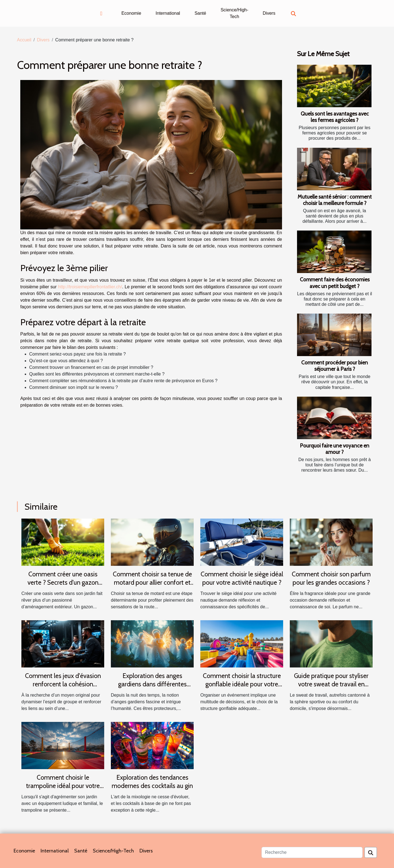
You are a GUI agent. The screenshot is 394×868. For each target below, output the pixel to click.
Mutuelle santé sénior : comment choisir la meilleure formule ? (335, 200)
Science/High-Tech (235, 13)
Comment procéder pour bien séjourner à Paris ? (335, 366)
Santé (200, 13)
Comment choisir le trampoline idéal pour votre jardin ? (63, 786)
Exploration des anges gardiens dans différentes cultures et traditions (152, 684)
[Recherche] (312, 852)
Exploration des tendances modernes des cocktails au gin (152, 782)
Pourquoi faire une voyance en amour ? (335, 449)
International (168, 13)
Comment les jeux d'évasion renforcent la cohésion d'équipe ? (63, 684)
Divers (269, 13)
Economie (131, 13)
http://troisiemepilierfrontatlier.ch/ (90, 287)
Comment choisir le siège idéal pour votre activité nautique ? (242, 578)
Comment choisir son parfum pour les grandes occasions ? (331, 578)
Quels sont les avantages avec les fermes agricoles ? (335, 117)
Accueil (24, 40)
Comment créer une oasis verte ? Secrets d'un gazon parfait (63, 582)
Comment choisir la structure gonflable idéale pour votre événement (242, 684)
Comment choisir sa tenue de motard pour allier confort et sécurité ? (152, 582)
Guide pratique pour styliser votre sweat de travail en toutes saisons (331, 684)
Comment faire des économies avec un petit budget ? (335, 283)
